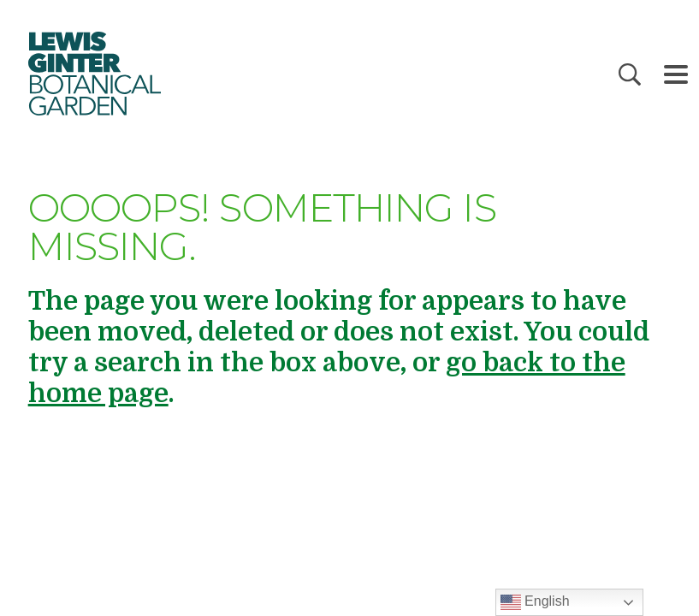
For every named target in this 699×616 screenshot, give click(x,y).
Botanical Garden (94, 74)
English (535, 602)
